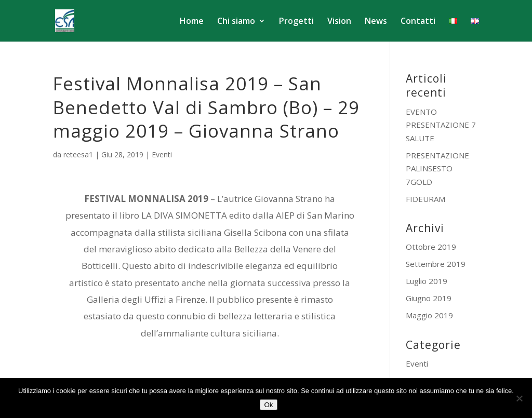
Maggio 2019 (429, 315)
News (376, 22)
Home (192, 22)
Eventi (162, 154)
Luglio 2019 (427, 281)
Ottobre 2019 (431, 247)
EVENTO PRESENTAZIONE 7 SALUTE (441, 125)
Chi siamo (236, 22)
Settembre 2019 (436, 264)
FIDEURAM (425, 199)
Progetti (296, 22)
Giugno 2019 (429, 298)
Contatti (418, 22)
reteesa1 (78, 154)
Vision (339, 22)
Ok (268, 405)
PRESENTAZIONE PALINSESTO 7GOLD (437, 168)
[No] (519, 398)
